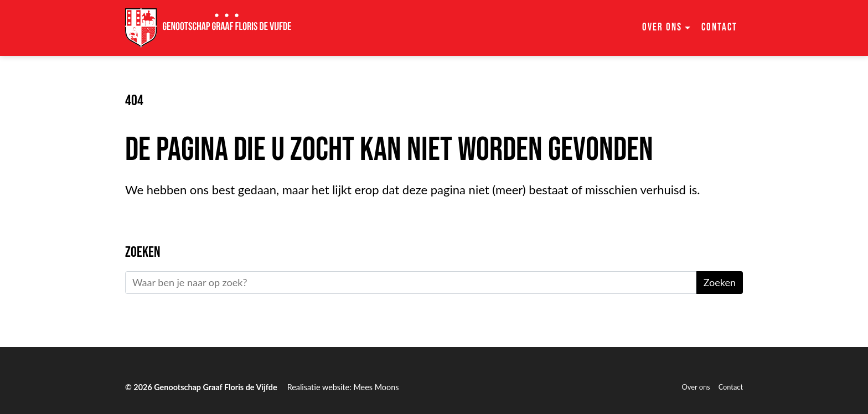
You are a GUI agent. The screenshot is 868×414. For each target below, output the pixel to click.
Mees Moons (376, 387)
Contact (719, 27)
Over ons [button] (662, 27)
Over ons (696, 387)
